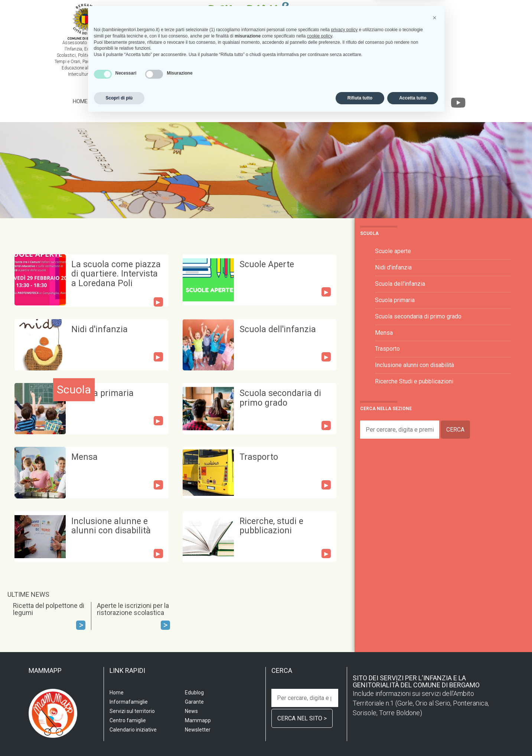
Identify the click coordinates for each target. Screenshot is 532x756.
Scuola (106, 101)
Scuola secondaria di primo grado (280, 398)
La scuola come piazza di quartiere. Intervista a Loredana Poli (116, 274)
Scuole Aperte (267, 264)
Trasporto (259, 457)
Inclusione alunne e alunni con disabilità (111, 526)
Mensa (84, 457)
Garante (410, 101)
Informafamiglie (270, 101)
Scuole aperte (393, 251)
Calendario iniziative (330, 101)
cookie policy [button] (320, 674)
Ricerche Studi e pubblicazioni (414, 381)
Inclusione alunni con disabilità (414, 365)
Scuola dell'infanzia (278, 329)
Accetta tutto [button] (413, 736)
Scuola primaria (102, 393)
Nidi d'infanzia (99, 329)
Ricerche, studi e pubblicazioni (271, 526)
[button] (435, 656)
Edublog (379, 101)
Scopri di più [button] (119, 736)
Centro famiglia (217, 101)
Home (80, 101)
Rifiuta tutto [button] (360, 736)
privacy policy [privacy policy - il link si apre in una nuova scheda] (344, 668)
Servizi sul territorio (155, 101)
